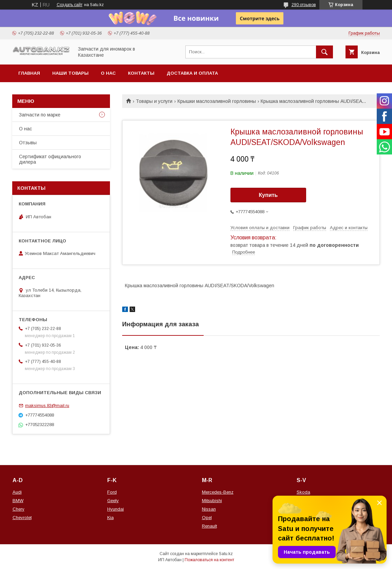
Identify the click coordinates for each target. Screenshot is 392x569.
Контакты (141, 73)
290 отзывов (304, 5)
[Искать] (324, 52)
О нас (108, 73)
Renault (209, 526)
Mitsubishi (212, 501)
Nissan (209, 509)
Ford (112, 492)
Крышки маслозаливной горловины (217, 101)
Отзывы (28, 143)
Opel (207, 518)
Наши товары (70, 73)
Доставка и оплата (192, 73)
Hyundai (116, 509)
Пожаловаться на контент (209, 560)
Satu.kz (226, 554)
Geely (113, 501)
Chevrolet (22, 518)
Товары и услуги (154, 101)
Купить (268, 195)
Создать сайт (70, 5)
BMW (18, 501)
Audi (17, 492)
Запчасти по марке (40, 115)
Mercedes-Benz (218, 492)
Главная (29, 73)
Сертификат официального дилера (50, 159)
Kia (110, 518)
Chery (18, 509)
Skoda (303, 492)
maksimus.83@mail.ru (47, 406)
